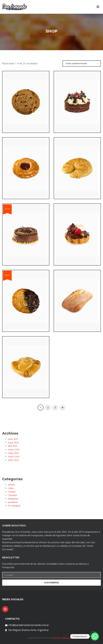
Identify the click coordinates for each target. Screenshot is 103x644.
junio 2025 (13, 439)
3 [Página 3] (55, 407)
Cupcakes (13, 495)
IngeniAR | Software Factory (64, 638)
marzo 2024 (14, 456)
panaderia (13, 502)
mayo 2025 (13, 442)
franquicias (13, 499)
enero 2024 (13, 460)
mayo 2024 (13, 453)
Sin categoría (14, 506)
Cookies (12, 492)
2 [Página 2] (48, 407)
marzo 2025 (14, 449)
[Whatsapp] (95, 636)
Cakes (11, 488)
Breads (11, 485)
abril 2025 (13, 446)
